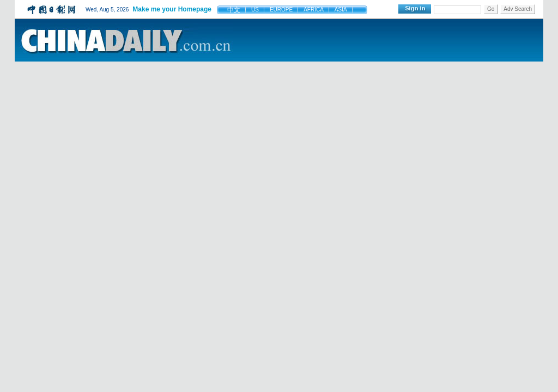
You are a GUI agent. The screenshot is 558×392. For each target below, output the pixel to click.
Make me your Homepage (172, 9)
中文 (234, 10)
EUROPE (281, 10)
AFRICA (314, 10)
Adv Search (518, 9)
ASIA (341, 10)
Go (491, 9)
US (255, 10)
